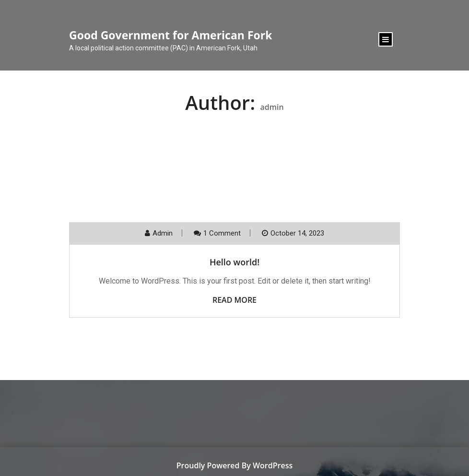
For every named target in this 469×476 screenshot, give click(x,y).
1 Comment (222, 233)
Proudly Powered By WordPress (234, 465)
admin (163, 233)
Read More (234, 300)
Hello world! (234, 262)
